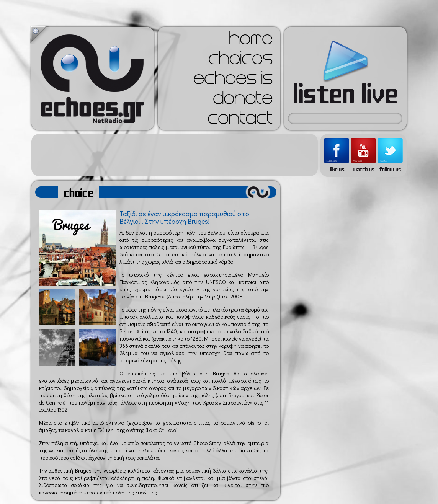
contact (240, 120)
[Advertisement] (175, 155)
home (251, 41)
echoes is (233, 80)
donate (243, 100)
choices (240, 60)
